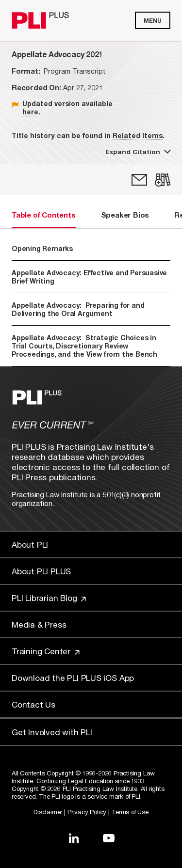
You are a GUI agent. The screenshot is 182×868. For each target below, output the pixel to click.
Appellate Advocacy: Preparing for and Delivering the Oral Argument (78, 309)
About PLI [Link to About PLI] (30, 544)
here (30, 112)
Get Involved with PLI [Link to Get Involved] (52, 732)
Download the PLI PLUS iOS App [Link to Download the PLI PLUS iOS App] (73, 678)
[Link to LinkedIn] (74, 838)
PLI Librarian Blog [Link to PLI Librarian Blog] (49, 598)
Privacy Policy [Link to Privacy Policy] (87, 812)
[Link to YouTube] (109, 838)
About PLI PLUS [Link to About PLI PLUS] (41, 571)
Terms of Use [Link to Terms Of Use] (130, 812)
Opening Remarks (42, 248)
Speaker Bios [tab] (125, 215)
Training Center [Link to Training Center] (46, 651)
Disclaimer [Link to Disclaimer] (48, 812)
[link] (139, 180)
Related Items (138, 135)
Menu (153, 21)
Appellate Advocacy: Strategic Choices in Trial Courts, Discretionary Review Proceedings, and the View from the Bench (84, 346)
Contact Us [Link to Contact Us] (33, 704)
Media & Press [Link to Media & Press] (39, 624)
